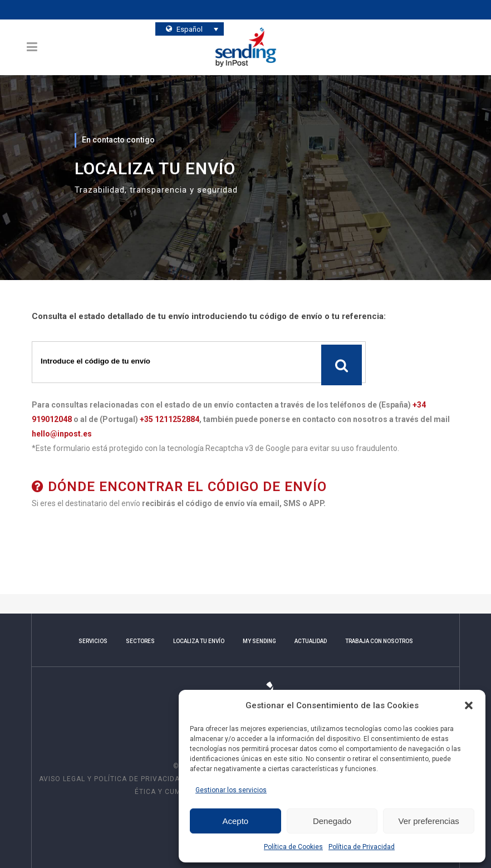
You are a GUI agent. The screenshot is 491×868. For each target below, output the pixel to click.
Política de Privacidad (362, 847)
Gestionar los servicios (231, 790)
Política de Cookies (293, 847)
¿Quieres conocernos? (291, 28)
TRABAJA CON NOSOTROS (379, 641)
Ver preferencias (429, 821)
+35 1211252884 (170, 419)
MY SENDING (259, 641)
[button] (469, 705)
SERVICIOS (93, 641)
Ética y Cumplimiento (177, 792)
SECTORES (140, 641)
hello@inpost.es (62, 434)
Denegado (332, 821)
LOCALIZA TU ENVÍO (199, 641)
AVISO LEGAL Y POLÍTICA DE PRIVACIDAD (113, 779)
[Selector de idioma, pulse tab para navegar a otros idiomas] (190, 29)
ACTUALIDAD (311, 641)
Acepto (235, 821)
